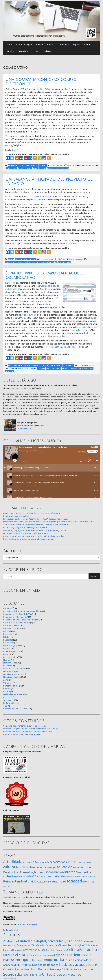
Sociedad (7, 700)
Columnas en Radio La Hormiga (18, 623)
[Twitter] (12, 158)
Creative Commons (12, 628)
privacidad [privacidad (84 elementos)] (60, 876)
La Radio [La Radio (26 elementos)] (69, 960)
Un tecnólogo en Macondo (15, 709)
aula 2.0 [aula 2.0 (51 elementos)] (32, 862)
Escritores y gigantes (13, 646)
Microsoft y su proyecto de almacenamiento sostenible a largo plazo (34, 530)
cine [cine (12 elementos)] (78, 862)
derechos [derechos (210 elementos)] (28, 867)
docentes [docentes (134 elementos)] (42, 867)
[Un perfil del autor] (24, 428)
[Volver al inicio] (11, 930)
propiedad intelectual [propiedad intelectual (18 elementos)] (75, 877)
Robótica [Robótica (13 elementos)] (40, 882)
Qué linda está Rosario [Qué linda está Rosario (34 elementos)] (71, 969)
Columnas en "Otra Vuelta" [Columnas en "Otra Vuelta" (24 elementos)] (31, 945)
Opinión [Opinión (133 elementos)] (9, 969)
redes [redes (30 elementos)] (94, 877)
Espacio (77, 45)
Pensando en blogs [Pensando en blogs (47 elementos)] (26, 969)
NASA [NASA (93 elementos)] (33, 876)
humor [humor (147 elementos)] (41, 872)
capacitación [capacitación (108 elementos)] (58, 862)
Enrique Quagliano (57, 165)
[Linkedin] (21, 158)
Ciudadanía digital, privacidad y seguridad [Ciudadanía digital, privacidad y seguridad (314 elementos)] (50, 941)
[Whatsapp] (40, 158)
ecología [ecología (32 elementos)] (52, 868)
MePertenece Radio (43, 197)
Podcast (7, 689)
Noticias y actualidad (12, 677)
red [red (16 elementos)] (89, 877)
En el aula (8, 640)
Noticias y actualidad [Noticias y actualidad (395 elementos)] (75, 965)
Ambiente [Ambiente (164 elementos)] (10, 941)
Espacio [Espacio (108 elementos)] (59, 955)
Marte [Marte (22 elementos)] (80, 873)
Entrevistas (23, 51)
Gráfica (11, 51)
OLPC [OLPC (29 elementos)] (95, 965)
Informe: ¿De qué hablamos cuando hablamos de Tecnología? (31, 729)
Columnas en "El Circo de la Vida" (18, 614)
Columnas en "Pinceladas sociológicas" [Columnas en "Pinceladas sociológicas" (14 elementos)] (65, 945)
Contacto (37, 51)
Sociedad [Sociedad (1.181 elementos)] (11, 974)
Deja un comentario (87, 165)
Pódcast (88, 45)
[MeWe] (30, 158)
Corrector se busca (12, 625)
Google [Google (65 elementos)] (32, 872)
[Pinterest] (26, 158)
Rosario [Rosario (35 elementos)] (48, 882)
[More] (49, 158)
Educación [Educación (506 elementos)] (88, 950)
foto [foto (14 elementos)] (18, 873)
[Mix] (35, 158)
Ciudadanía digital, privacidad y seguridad (22, 611)
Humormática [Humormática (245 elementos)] (54, 960)
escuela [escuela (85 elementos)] (77, 867)
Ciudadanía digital (24, 45)
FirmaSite (12, 979)
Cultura (7, 631)
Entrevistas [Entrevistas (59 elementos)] (32, 955)
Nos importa (9, 671)
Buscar (94, 576)
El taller (7, 637)
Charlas (40, 45)
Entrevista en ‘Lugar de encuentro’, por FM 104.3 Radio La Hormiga (34, 536)
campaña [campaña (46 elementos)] (45, 862)
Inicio (10, 45)
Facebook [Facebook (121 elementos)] (9, 872)
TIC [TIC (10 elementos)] (87, 882)
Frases (6, 654)
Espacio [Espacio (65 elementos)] (86, 867)
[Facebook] (8, 158)
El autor (49, 51)
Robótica (51, 45)
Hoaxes (7, 660)
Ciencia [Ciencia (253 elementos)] (71, 862)
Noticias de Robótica (13, 674)
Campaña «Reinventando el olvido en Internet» (25, 726)
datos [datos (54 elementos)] (18, 867)
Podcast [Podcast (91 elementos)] (44, 969)
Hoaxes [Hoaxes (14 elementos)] (40, 960)
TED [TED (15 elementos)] (40, 975)
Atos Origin (45, 89)
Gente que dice (10, 657)
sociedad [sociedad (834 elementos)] (74, 881)
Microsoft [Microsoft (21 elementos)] (19, 877)
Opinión (7, 683)
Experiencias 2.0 (11, 651)
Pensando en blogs (12, 686)
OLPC (6, 680)
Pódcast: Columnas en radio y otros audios (22, 734)
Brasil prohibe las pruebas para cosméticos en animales (29, 539)
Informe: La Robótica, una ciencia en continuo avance (28, 732)
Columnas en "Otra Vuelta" (15, 617)
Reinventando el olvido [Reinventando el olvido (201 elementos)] (20, 881)
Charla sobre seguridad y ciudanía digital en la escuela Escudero (32, 513)
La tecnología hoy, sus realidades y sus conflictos (25, 527)
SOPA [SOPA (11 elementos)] (84, 882)
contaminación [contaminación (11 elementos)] (85, 862)
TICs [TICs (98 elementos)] (92, 881)
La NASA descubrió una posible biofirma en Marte (26, 533)
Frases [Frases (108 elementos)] (24, 872)
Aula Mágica (14, 292)
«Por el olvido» (29, 315)
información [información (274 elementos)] (55, 872)
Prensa (7, 692)
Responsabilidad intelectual (16, 516)
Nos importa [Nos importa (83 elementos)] (23, 965)
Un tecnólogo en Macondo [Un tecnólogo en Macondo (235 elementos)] (62, 975)
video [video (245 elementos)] (7, 886)
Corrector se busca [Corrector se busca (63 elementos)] (33, 950)
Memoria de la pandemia (15, 668)
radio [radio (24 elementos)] (85, 877)
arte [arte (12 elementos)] (26, 862)
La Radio (7, 666)
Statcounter (23, 924)
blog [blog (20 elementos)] (38, 862)
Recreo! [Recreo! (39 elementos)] (89, 969)
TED (5, 706)
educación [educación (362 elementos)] (64, 867)
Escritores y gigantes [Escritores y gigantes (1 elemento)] (47, 955)
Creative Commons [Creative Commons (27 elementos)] (56, 950)
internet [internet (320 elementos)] (70, 872)
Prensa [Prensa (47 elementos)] (54, 969)
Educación (8, 634)
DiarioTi (15, 150)
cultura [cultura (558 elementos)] (9, 867)
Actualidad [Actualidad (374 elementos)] (12, 862)
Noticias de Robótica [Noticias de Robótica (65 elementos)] (45, 965)
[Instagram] (44, 158)
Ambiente (64, 45)
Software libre (10, 703)
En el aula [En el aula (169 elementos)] (18, 955)
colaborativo (76, 330)
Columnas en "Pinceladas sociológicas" (21, 620)
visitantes (34, 924)
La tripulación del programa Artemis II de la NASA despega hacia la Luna (36, 519)
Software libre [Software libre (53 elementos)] (28, 975)
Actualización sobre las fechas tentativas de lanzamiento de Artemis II (35, 525)
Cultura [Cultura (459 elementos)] (73, 950)
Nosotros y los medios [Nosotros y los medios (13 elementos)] (45, 877)
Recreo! (7, 697)
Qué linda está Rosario (13, 694)
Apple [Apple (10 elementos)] (22, 862)
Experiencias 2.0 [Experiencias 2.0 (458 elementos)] (78, 955)
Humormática (10, 663)
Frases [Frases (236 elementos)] (8, 960)
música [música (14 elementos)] (26, 877)
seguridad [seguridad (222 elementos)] (59, 881)
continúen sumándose (63, 347)
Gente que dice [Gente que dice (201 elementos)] (24, 960)
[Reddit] (17, 158)
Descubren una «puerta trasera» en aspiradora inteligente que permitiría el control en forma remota (49, 522)
